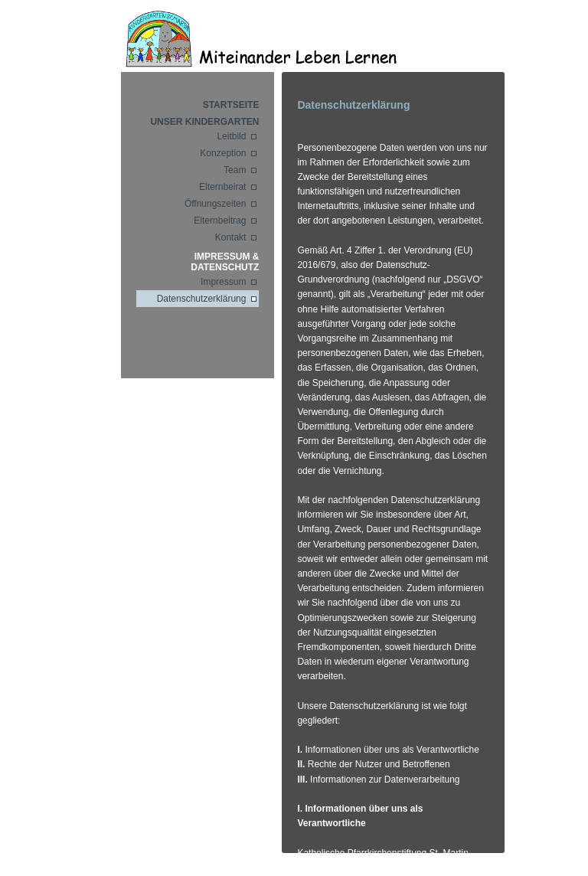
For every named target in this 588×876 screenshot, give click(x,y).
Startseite (231, 105)
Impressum (223, 282)
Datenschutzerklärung (202, 299)
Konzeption (223, 153)
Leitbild (231, 136)
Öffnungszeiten (216, 204)
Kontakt (231, 237)
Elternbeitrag (220, 221)
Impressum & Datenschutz (225, 262)
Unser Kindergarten (204, 122)
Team (235, 170)
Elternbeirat (222, 187)
